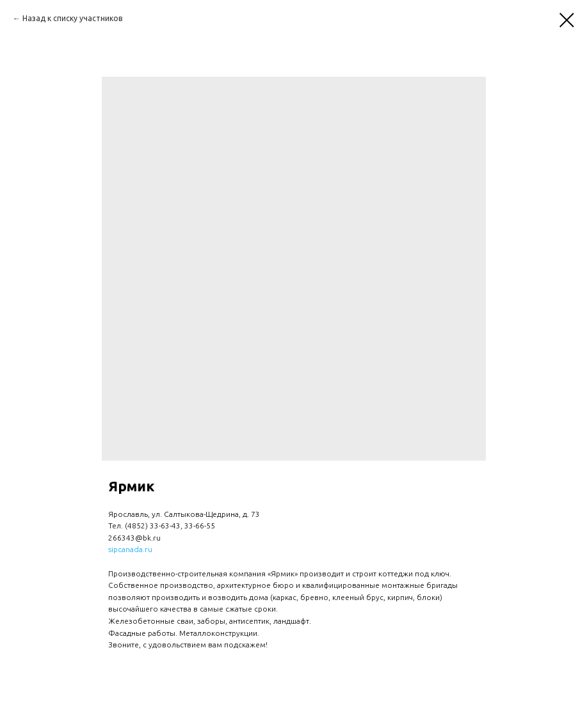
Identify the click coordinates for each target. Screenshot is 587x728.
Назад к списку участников (72, 18)
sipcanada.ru (130, 549)
